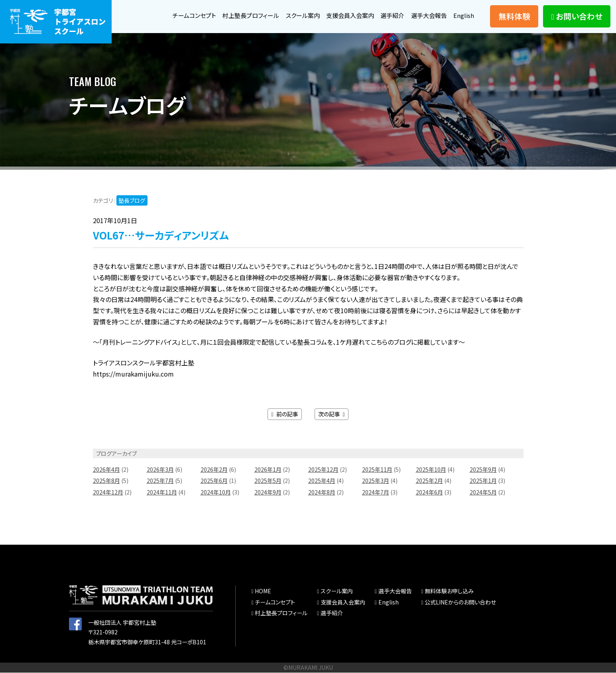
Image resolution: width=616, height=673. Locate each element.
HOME (263, 591)
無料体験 (514, 16)
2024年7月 (376, 492)
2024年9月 (268, 492)
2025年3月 (376, 481)
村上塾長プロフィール (239, 15)
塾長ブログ (132, 201)
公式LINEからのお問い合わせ (460, 602)
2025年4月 (322, 481)
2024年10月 (216, 492)
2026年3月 (160, 470)
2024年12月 (108, 492)
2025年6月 (214, 481)
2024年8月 (322, 492)
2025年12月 (323, 470)
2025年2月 (429, 481)
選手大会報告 (427, 15)
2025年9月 (483, 470)
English (463, 15)
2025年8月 (106, 481)
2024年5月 (483, 492)
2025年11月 (377, 470)
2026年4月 (106, 470)
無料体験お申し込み (449, 591)
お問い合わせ (577, 16)
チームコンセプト (179, 15)
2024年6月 (429, 492)
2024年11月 (162, 492)
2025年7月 (160, 481)
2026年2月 (214, 470)
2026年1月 (268, 470)
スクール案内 (294, 15)
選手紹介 (389, 15)
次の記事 (332, 414)
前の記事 (284, 414)
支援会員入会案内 (344, 15)
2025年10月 (431, 470)
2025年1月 (483, 481)
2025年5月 (268, 481)
